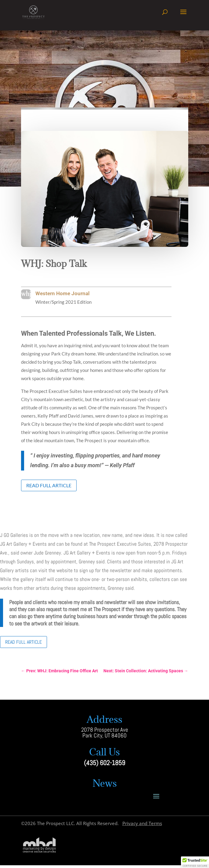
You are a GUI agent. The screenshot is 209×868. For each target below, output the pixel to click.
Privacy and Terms (142, 823)
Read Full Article (49, 485)
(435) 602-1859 (105, 763)
